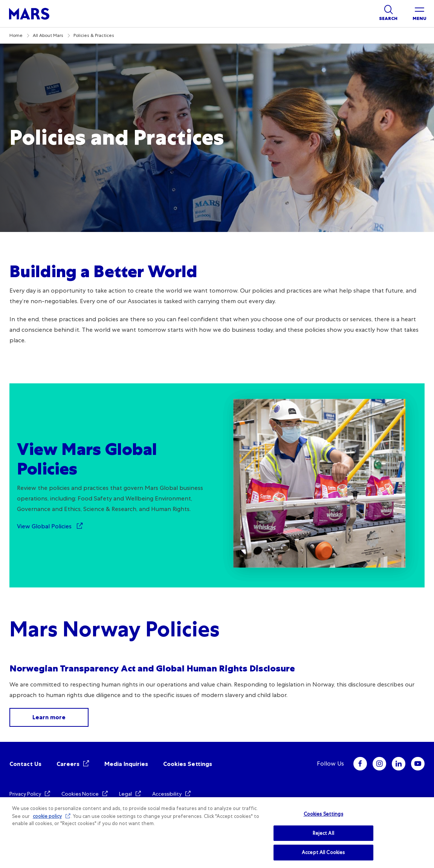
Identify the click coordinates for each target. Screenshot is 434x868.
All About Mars (48, 35)
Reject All (323, 833)
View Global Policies (45, 526)
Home (16, 35)
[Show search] (388, 14)
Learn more (49, 717)
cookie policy (47, 816)
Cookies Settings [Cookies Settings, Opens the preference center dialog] (323, 814)
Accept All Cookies (323, 852)
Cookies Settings (188, 764)
